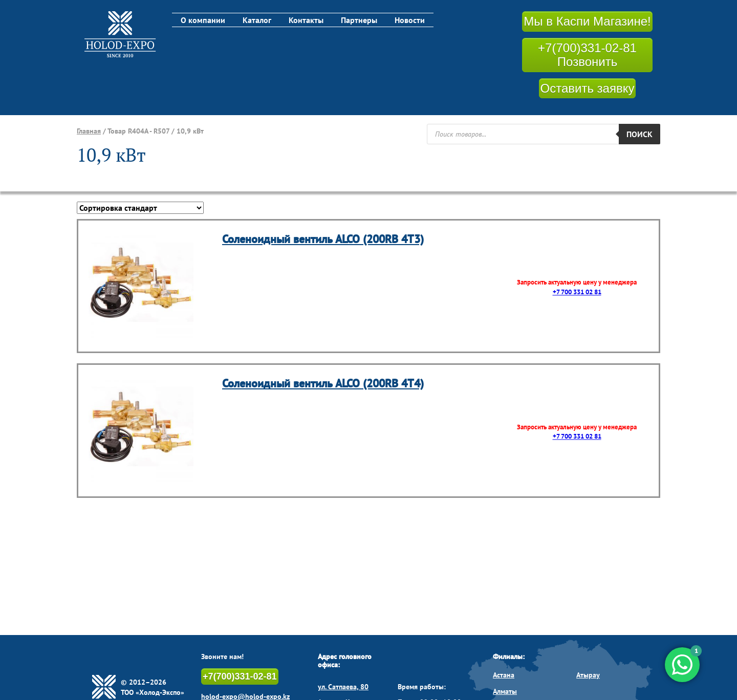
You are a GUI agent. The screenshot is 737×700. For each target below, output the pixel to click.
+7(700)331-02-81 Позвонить (587, 55)
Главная (89, 131)
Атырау (588, 675)
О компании (203, 20)
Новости (410, 20)
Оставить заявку (588, 88)
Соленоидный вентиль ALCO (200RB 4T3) (323, 239)
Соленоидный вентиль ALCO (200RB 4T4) (323, 383)
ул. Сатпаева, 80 (343, 687)
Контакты (306, 20)
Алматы (505, 691)
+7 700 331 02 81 (577, 292)
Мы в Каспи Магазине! (587, 21)
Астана (504, 675)
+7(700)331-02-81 (240, 676)
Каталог (257, 20)
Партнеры (359, 20)
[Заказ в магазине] (140, 208)
